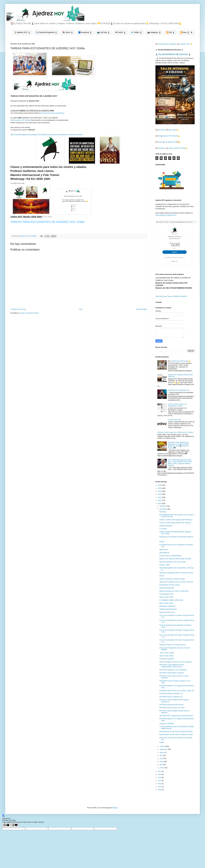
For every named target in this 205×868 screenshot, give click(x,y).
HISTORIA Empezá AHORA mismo (171, 705)
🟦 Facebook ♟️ (85, 32)
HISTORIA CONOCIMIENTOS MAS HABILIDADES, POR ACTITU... (172, 666)
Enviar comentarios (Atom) (29, 313)
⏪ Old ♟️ (170, 32)
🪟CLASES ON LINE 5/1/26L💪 (179, 361)
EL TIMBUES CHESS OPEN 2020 (171, 600)
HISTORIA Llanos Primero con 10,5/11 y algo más (177, 691)
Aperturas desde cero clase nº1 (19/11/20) (174, 591)
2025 (160, 488)
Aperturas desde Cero (167, 612)
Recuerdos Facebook (167, 659)
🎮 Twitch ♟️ (120, 32)
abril (161, 765)
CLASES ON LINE (17, 183)
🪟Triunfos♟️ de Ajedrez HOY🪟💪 (168, 142)
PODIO (162, 542)
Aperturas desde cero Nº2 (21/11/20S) (173, 562)
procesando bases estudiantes (53, 113)
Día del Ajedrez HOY (167, 594)
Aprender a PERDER (167, 724)
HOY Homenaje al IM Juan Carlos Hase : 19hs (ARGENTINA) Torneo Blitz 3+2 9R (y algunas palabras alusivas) (180, 463)
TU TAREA (163, 529)
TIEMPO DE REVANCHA (168, 609)
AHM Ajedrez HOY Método (21, 120)
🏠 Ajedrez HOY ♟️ (22, 32)
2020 (160, 504)
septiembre (164, 749)
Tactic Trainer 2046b (167, 653)
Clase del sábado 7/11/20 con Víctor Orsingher (175, 662)
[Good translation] (6, 825)
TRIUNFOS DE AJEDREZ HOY (179, 390)
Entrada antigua (141, 309)
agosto (162, 752)
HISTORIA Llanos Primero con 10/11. (172, 708)
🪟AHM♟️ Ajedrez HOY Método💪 (168, 136)
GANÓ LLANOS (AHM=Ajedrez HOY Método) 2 (176, 520)
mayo (162, 762)
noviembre (164, 509)
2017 (160, 771)
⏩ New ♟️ (185, 32)
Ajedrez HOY (164, 550)
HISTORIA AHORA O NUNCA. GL (171, 694)
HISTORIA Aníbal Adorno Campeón (172, 673)
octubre (163, 746)
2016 (160, 774)
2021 (160, 500)
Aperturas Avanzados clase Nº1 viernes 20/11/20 (176, 573)
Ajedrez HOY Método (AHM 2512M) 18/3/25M (175, 559)
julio (161, 755)
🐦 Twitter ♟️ (137, 32)
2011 (160, 787)
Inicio (81, 309)
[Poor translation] (15, 825)
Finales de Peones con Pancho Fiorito (172, 645)
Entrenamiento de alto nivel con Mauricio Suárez (176, 732)
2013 (160, 784)
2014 (160, 781)
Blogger (115, 808)
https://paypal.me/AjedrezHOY (166, 215)
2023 (160, 494)
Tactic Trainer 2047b (166, 597)
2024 (160, 491)
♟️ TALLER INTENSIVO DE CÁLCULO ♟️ (173, 54)
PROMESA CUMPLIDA (167, 606)
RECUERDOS (164, 553)
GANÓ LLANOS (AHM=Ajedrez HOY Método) (175, 523)
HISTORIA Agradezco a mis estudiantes (173, 670)
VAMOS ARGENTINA (167, 588)
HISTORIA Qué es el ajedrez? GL (171, 697)
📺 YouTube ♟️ (103, 32)
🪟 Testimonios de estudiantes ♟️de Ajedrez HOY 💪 (174, 44)
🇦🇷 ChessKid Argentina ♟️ (46, 32)
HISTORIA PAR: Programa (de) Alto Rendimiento (176, 716)
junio (162, 758)
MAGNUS (163, 512)
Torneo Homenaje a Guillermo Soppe (172, 579)
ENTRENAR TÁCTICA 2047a (170, 585)
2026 (160, 485)
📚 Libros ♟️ (68, 32)
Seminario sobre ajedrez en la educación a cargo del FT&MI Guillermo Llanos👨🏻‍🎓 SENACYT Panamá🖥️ (179, 445)
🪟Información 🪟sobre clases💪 (167, 130)
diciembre (163, 506)
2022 (160, 497)
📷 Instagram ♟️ (154, 32)
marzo (162, 768)
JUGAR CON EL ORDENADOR (170, 556)
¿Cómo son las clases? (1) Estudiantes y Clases (177, 405)
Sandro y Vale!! (165, 565)
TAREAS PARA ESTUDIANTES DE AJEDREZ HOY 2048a (47, 222)
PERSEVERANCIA (166, 526)
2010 (160, 790)
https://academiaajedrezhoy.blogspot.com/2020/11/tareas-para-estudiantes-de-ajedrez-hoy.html (47, 135)
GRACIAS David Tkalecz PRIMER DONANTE (171, 296)
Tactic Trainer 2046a (166, 656)
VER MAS (48, 217)
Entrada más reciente (18, 309)
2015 (160, 778)
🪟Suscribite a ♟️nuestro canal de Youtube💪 (171, 148)
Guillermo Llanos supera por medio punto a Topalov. (175, 432)
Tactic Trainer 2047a (166, 603)
